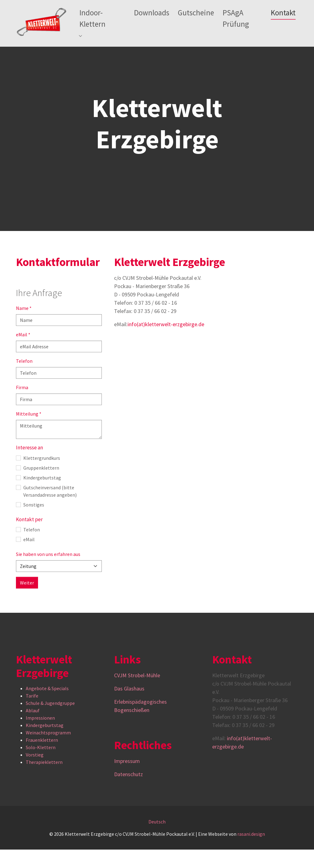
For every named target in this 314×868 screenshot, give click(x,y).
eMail (23, 353)
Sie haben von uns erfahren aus (48, 573)
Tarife (32, 714)
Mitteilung (29, 432)
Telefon (24, 379)
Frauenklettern (42, 758)
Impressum (127, 779)
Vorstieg (35, 773)
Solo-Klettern (41, 766)
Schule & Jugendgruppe (50, 721)
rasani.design (251, 852)
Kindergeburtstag (45, 744)
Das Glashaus (129, 707)
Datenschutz (128, 793)
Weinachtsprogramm (48, 751)
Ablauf (33, 729)
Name (24, 326)
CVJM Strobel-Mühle (138, 694)
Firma (22, 406)
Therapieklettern (44, 780)
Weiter (27, 601)
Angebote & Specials (47, 707)
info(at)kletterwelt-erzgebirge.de (166, 343)
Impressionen (40, 736)
